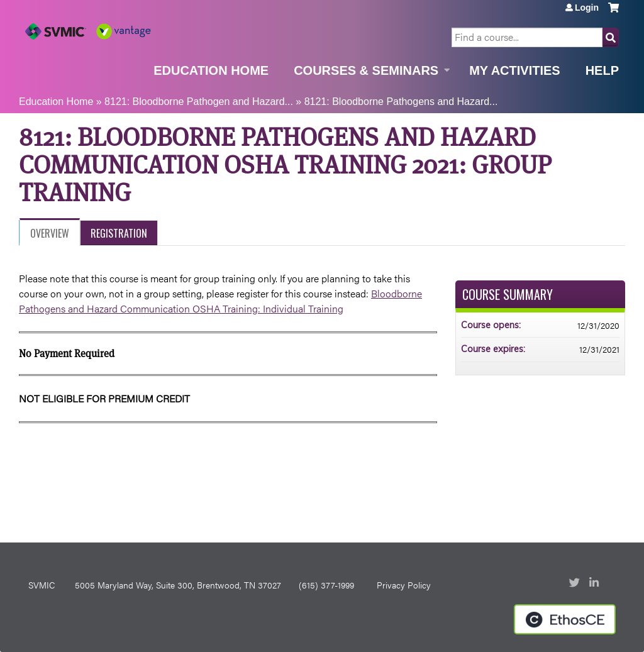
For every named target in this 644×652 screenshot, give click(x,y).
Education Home (211, 70)
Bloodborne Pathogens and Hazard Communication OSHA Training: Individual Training (220, 301)
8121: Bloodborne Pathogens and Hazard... (401, 102)
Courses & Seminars (366, 70)
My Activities (514, 70)
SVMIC (42, 585)
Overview (50, 233)
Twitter (575, 583)
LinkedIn (596, 583)
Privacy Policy (404, 585)
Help (602, 70)
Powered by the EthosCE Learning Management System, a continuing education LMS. (565, 619)
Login (587, 8)
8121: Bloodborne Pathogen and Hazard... (199, 102)
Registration (119, 233)
